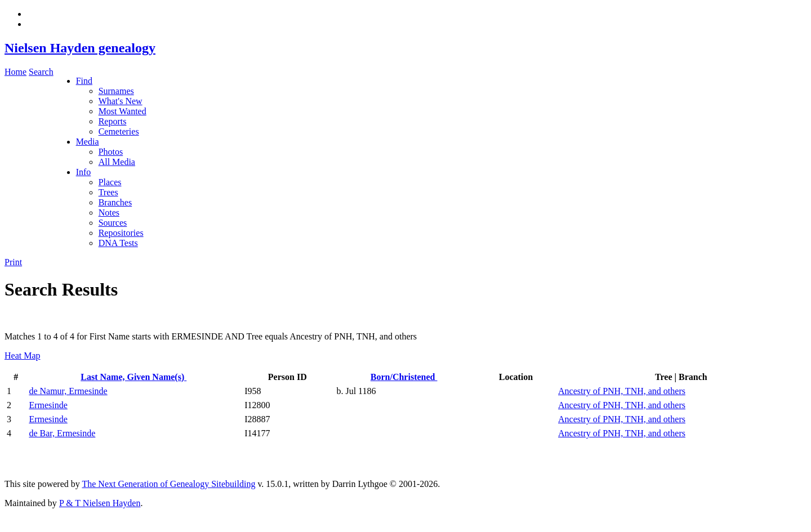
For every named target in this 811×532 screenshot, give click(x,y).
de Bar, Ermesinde (62, 433)
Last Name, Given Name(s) (133, 377)
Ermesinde (48, 405)
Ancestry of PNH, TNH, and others (622, 391)
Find (84, 81)
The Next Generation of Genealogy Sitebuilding (168, 484)
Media (88, 142)
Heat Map (23, 356)
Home (15, 72)
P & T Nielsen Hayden (100, 503)
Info (84, 172)
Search (41, 72)
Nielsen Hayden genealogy (80, 48)
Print (13, 262)
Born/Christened (404, 377)
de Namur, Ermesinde (68, 391)
